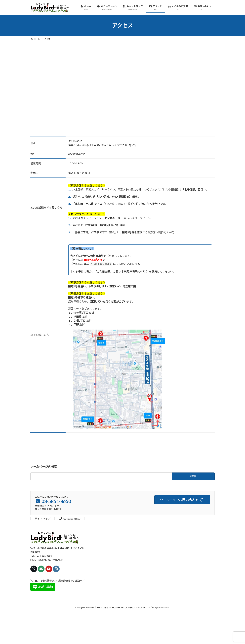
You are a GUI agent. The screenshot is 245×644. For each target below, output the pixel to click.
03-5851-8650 (70, 518)
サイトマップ (42, 518)
